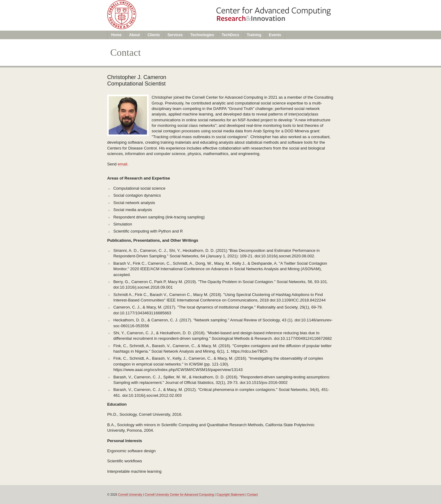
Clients (154, 35)
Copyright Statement (231, 495)
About (135, 35)
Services (175, 35)
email (122, 164)
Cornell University (130, 495)
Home (116, 35)
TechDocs (230, 35)
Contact (253, 495)
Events (275, 35)
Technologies (202, 35)
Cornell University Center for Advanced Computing (179, 495)
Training (254, 35)
